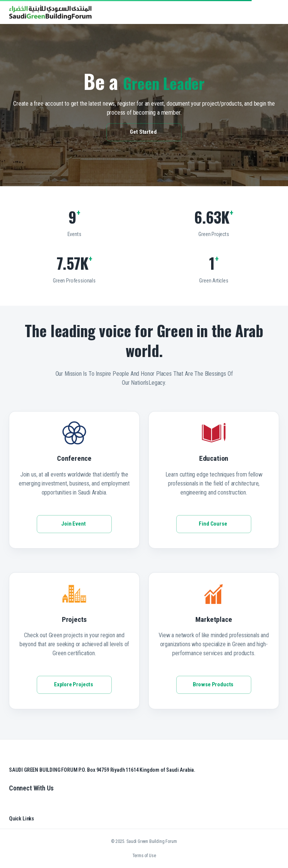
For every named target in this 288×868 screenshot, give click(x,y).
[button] (261, 12)
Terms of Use (144, 856)
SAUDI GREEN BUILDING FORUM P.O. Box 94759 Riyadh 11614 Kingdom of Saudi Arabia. (102, 770)
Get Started (144, 132)
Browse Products (214, 685)
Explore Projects (74, 685)
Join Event (74, 524)
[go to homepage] (50, 18)
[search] (252, 12)
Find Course (214, 524)
